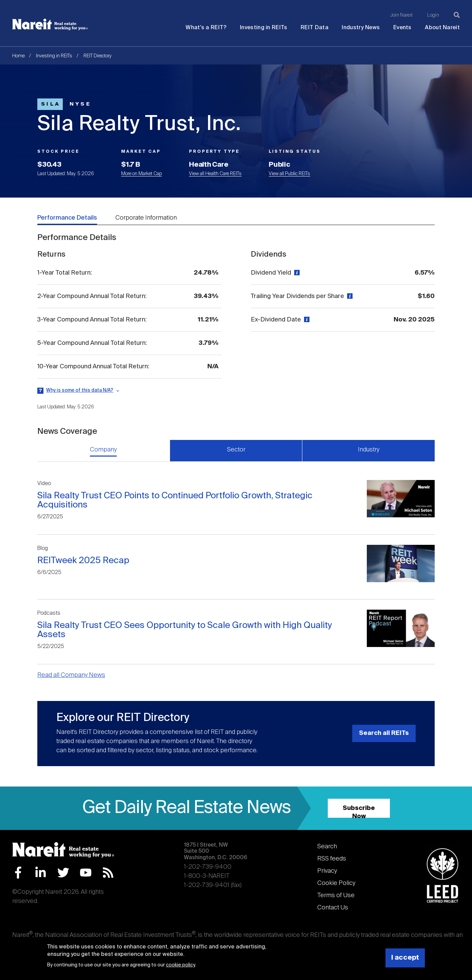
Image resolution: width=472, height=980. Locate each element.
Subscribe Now (359, 811)
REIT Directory (98, 56)
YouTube (86, 873)
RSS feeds (332, 859)
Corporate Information (146, 218)
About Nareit (442, 28)
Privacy (327, 871)
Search (327, 847)
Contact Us (333, 908)
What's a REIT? (206, 28)
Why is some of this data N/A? (80, 390)
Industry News (361, 28)
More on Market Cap (141, 174)
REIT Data (315, 28)
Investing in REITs (263, 28)
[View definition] (296, 273)
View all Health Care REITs (215, 174)
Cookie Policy (336, 883)
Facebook (18, 873)
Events (402, 28)
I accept (405, 958)
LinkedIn (41, 873)
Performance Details (67, 218)
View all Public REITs (289, 174)
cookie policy (180, 965)
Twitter (63, 873)
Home (18, 56)
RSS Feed (108, 873)
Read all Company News (71, 675)
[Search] (457, 15)
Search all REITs (384, 733)
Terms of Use (336, 895)
